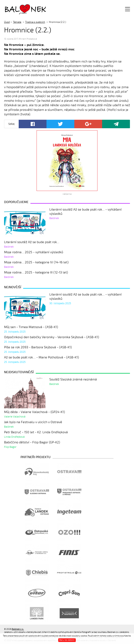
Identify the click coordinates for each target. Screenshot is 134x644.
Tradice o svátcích (35, 22)
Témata (17, 22)
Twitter (60, 124)
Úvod (7, 22)
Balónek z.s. (16, 9)
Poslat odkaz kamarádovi (116, 124)
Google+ (88, 124)
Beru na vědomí (67, 640)
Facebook (33, 124)
